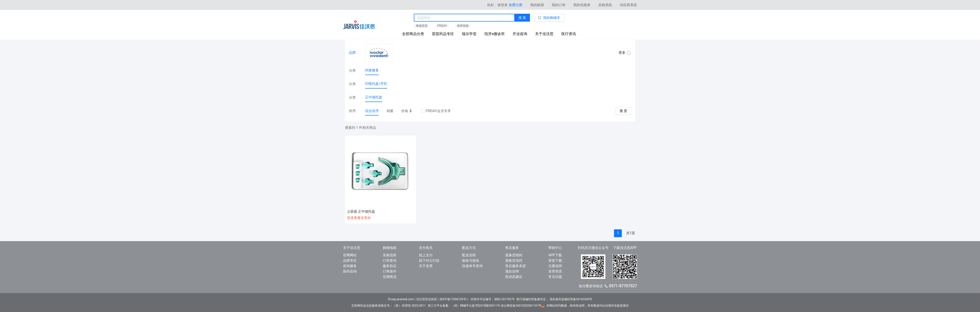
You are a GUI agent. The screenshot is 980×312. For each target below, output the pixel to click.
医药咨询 (350, 271)
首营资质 (555, 271)
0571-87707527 (623, 286)
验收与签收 (471, 260)
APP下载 (555, 255)
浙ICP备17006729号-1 (454, 299)
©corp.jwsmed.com (401, 299)
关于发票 (426, 266)
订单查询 (390, 260)
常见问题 (555, 277)
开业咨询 (520, 34)
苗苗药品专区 (443, 34)
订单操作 (390, 271)
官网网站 (350, 255)
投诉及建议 (514, 277)
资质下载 (555, 260)
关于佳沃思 (544, 34)
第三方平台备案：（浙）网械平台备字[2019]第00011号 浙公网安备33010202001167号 (486, 306)
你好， (497, 5)
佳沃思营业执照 (427, 299)
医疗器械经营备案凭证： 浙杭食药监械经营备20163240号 (554, 299)
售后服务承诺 (515, 266)
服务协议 (390, 266)
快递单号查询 (472, 266)
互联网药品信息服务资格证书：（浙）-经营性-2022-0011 (389, 306)
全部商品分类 (413, 34)
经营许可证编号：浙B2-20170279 (493, 299)
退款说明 (512, 271)
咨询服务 (350, 266)
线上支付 (426, 255)
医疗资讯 (569, 34)
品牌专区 (350, 260)
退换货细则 (514, 255)
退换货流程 (514, 260)
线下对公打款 (429, 260)
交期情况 (390, 277)
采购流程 (390, 255)
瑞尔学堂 (469, 34)
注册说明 (555, 266)
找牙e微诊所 (495, 34)
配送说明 (469, 255)
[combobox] (464, 18)
